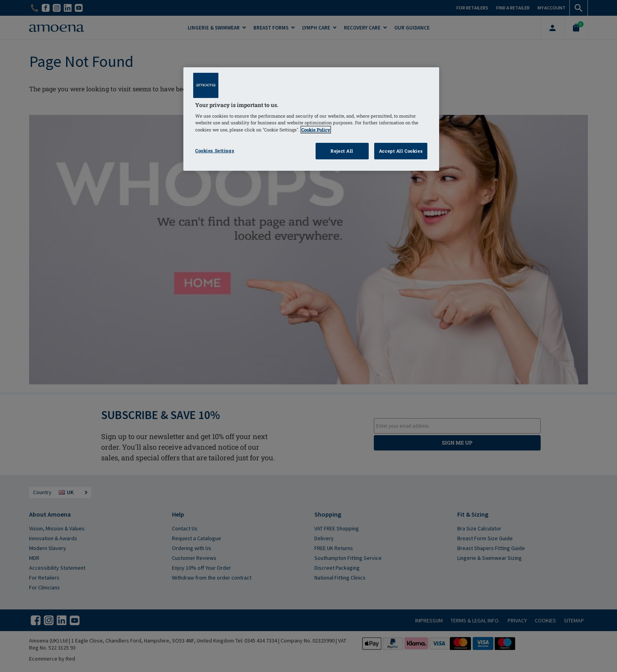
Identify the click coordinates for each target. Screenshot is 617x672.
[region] (311, 119)
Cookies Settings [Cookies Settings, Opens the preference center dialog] (215, 150)
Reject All (342, 151)
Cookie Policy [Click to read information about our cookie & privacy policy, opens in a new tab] (316, 130)
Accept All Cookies (401, 151)
